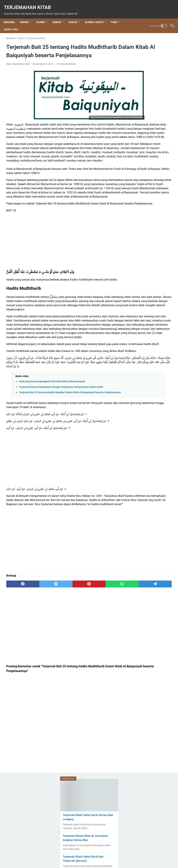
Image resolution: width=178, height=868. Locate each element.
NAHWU (27, 16)
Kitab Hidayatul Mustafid (151, 440)
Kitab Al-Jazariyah (147, 405)
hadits (139, 370)
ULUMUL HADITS (97, 16)
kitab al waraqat (145, 393)
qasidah (140, 470)
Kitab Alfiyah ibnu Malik (150, 411)
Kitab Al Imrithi (144, 381)
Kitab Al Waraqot (146, 399)
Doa (137, 338)
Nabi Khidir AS (144, 458)
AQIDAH (59, 16)
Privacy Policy (123, 856)
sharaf (139, 509)
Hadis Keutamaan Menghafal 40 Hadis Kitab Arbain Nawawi (52, 453)
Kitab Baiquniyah (146, 428)
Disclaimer (106, 856)
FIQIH (117, 16)
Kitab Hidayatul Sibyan (149, 446)
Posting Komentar (66, 69)
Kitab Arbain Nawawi (148, 423)
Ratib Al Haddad (145, 476)
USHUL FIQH (13, 24)
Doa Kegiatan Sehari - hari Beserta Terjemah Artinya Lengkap (149, 348)
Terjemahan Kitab (30, 4)
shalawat (140, 487)
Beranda (12, 16)
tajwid (139, 521)
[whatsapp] (84, 667)
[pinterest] (61, 667)
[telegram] (106, 667)
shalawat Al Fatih (145, 493)
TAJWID (43, 16)
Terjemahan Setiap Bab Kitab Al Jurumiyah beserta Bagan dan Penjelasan (150, 204)
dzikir (138, 358)
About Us (65, 856)
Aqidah (140, 332)
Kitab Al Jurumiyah (147, 387)
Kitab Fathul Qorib (147, 434)
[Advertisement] (61, 279)
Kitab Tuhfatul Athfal (148, 452)
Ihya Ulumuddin (144, 375)
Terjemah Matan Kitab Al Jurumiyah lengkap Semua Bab (149, 92)
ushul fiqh (142, 533)
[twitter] (39, 667)
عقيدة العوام (142, 539)
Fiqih (139, 364)
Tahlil (138, 515)
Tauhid (140, 527)
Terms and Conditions (86, 856)
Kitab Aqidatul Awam (148, 417)
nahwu (140, 464)
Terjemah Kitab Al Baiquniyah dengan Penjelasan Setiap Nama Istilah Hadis (61, 458)
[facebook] (17, 667)
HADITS (75, 16)
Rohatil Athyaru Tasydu (149, 481)
